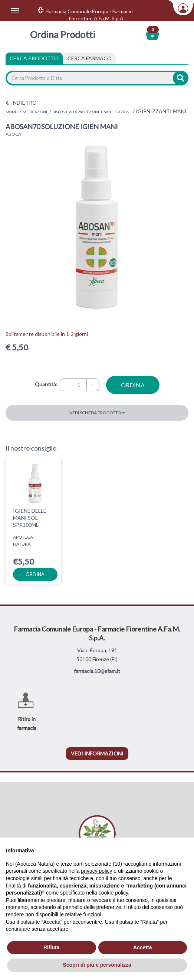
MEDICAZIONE (35, 112)
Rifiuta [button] (52, 947)
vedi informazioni (97, 753)
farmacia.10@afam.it (97, 671)
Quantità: (46, 384)
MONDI (12, 112)
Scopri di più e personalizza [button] (97, 965)
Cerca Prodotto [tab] (34, 58)
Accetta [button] (143, 947)
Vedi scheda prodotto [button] (97, 413)
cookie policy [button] (113, 893)
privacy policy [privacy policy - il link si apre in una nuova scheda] (96, 871)
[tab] (90, 58)
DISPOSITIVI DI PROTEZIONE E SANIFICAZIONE (92, 112)
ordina (133, 385)
